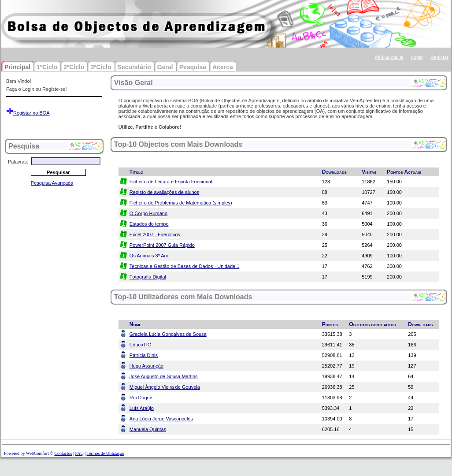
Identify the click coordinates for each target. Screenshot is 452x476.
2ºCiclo (74, 67)
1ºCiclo (47, 67)
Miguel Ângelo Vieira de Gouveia (165, 387)
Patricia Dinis (144, 355)
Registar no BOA (31, 113)
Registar (439, 57)
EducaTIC (140, 345)
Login (417, 57)
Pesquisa (193, 67)
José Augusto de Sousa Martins (164, 376)
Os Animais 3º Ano (150, 256)
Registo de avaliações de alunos (164, 192)
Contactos (63, 453)
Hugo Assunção (146, 366)
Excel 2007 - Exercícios (155, 234)
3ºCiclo (101, 67)
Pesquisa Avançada (52, 183)
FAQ (79, 453)
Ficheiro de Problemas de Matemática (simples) (181, 203)
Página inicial (389, 57)
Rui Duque (141, 398)
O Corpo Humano (148, 213)
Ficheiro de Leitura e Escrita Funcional (171, 182)
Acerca (223, 67)
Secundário (134, 67)
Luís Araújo (142, 408)
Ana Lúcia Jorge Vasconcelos (161, 419)
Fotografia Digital (148, 277)
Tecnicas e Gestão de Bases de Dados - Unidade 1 (184, 266)
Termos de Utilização (105, 453)
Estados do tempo (149, 224)
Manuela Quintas (148, 429)
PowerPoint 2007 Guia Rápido (162, 245)
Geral (165, 67)
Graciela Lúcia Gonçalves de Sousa (168, 334)
